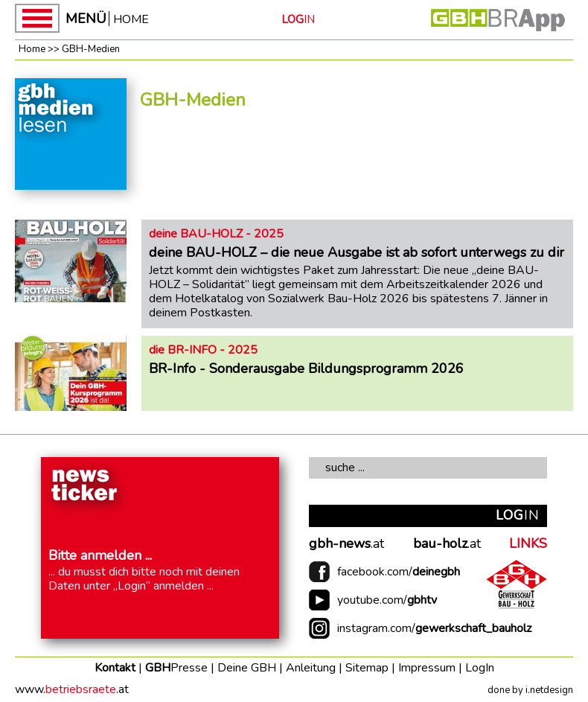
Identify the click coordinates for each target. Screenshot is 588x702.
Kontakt (115, 668)
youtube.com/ (387, 600)
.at (346, 544)
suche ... (345, 468)
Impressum (427, 668)
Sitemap (367, 668)
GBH (176, 668)
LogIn (480, 668)
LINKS (528, 544)
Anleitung (311, 668)
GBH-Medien (91, 49)
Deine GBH (247, 668)
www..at (72, 689)
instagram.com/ (434, 629)
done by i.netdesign (530, 690)
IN (298, 19)
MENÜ (86, 19)
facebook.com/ (399, 572)
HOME (131, 19)
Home (32, 49)
